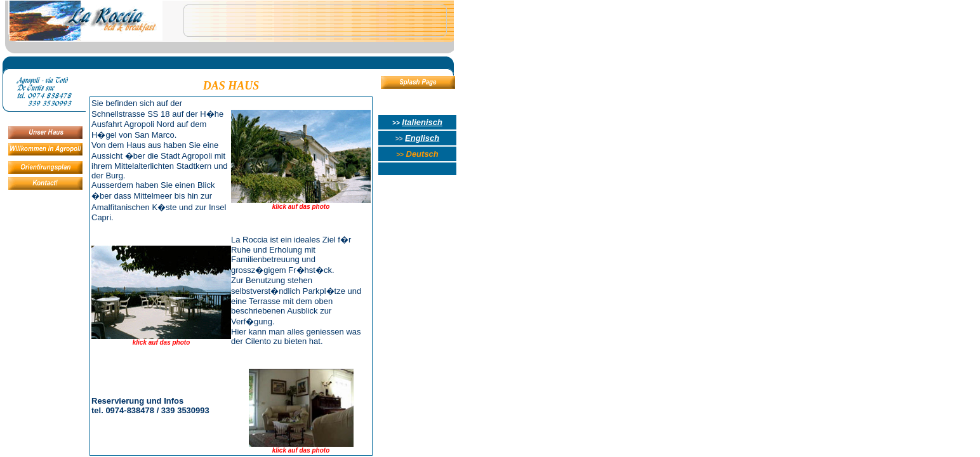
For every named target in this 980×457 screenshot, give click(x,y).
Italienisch (422, 122)
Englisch (422, 138)
